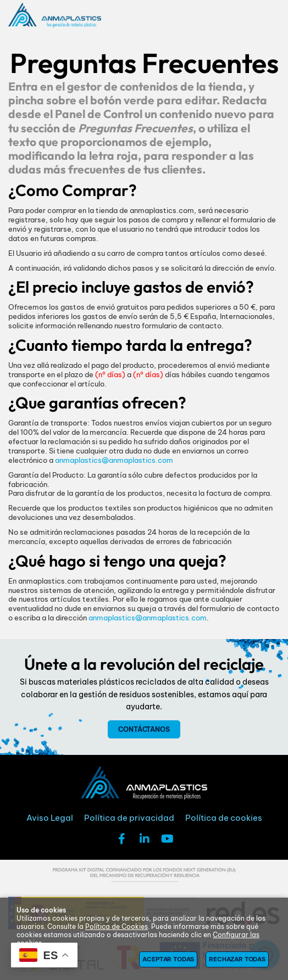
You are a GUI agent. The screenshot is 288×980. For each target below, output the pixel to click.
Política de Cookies (117, 926)
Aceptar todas (168, 959)
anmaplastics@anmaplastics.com (114, 460)
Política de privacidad (129, 818)
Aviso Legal (50, 818)
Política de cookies (224, 818)
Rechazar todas (237, 959)
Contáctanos (144, 729)
